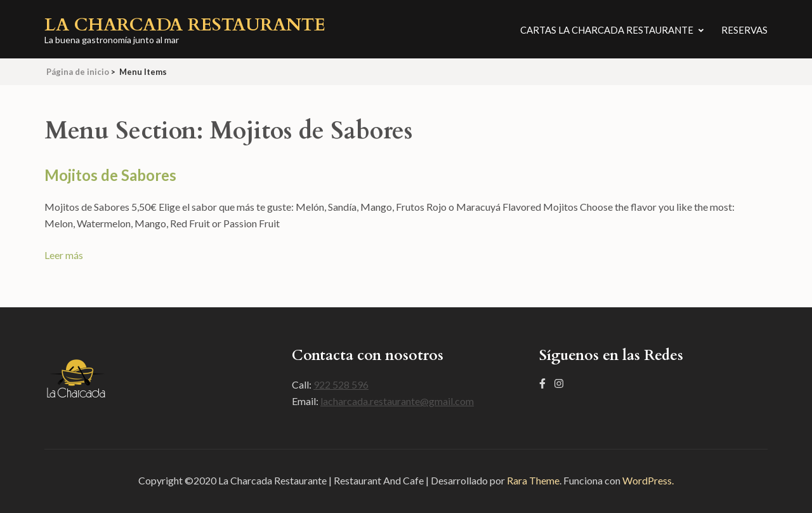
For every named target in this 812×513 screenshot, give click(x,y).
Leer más (64, 255)
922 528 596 (341, 384)
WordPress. (648, 480)
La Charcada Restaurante (185, 25)
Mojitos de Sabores (110, 175)
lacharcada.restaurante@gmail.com (397, 401)
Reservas (744, 30)
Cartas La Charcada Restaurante (607, 30)
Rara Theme (533, 480)
